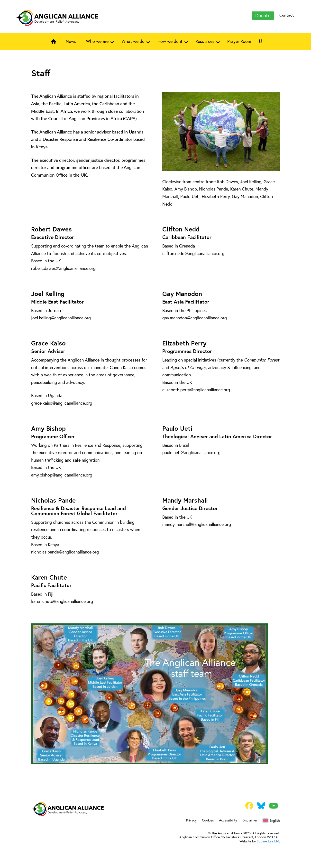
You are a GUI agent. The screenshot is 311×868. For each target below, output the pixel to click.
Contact (287, 15)
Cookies (208, 820)
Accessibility (228, 820)
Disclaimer (250, 820)
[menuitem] (271, 821)
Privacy (191, 820)
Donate (263, 15)
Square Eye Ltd (268, 841)
